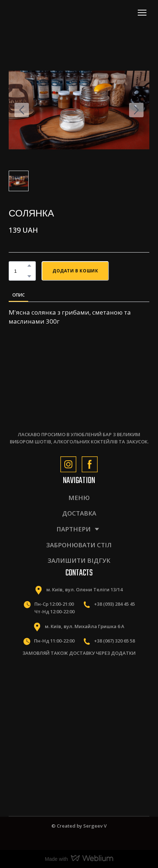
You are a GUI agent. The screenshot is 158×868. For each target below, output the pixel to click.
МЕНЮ (79, 498)
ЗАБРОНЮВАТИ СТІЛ (79, 545)
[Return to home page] (40, 12)
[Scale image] (42, 687)
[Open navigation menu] (142, 13)
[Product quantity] (20, 271)
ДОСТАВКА (79, 513)
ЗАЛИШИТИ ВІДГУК (79, 560)
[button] (29, 266)
